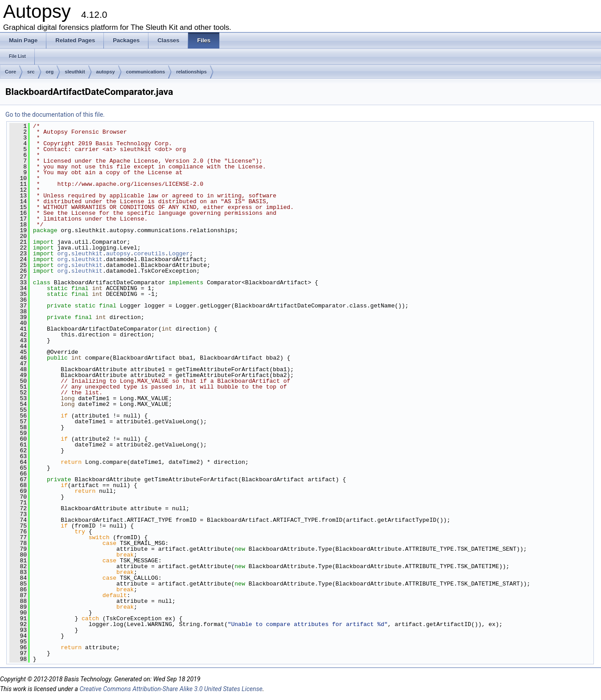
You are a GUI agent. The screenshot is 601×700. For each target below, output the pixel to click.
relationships (191, 72)
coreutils (149, 254)
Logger (179, 254)
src (31, 72)
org (50, 72)
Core (10, 72)
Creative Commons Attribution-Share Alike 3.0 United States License (171, 689)
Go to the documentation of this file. (55, 115)
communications (146, 72)
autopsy (106, 72)
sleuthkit (75, 72)
